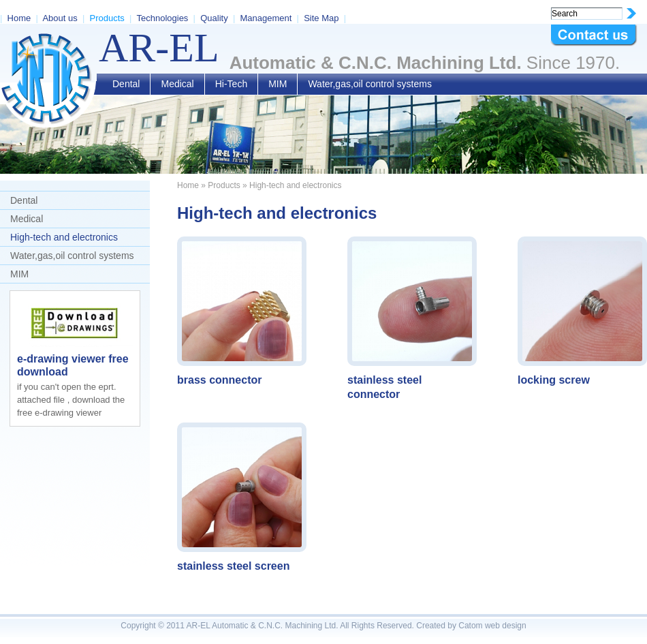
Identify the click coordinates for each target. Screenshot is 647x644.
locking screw (554, 380)
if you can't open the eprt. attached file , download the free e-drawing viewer (71, 400)
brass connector (219, 380)
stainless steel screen (233, 566)
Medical (177, 84)
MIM (278, 84)
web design (506, 626)
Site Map (321, 18)
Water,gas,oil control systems (370, 84)
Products (107, 18)
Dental (126, 84)
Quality (214, 18)
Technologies (162, 18)
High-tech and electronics (64, 237)
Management (266, 18)
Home (19, 18)
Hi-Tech (231, 84)
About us (60, 18)
